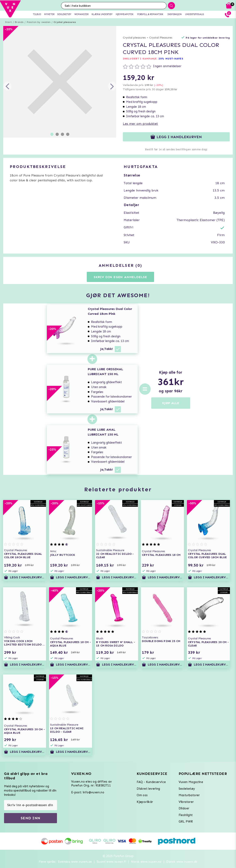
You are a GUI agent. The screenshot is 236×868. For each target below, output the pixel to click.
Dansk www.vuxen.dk (182, 862)
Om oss (142, 795)
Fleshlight (186, 815)
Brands (19, 22)
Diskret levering (148, 789)
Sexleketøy (187, 789)
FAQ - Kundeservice (151, 782)
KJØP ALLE (171, 403)
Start (8, 22)
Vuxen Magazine (191, 782)
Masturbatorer (189, 795)
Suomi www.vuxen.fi (111, 862)
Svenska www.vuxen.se (75, 862)
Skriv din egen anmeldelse (120, 277)
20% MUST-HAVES (171, 59)
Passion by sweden (39, 22)
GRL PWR (186, 822)
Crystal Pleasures (161, 38)
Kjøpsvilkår (145, 802)
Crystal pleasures (65, 22)
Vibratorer (186, 802)
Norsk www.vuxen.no (146, 862)
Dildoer (184, 808)
